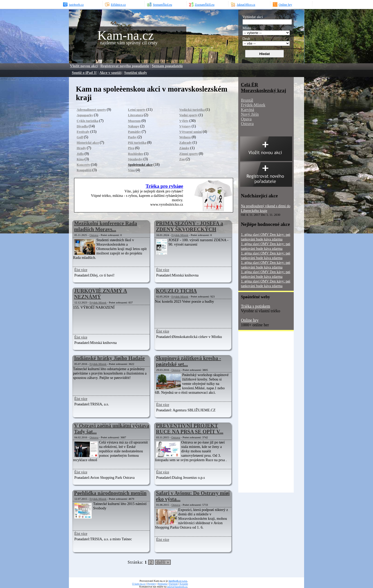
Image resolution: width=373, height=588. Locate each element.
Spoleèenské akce (140, 165)
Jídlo (80, 154)
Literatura (135, 115)
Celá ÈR (249, 85)
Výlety (184, 121)
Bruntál (247, 100)
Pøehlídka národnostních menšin (110, 493)
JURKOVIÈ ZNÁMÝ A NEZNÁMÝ (101, 294)
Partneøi (174, 584)
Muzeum (134, 121)
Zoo (182, 159)
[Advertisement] (259, 414)
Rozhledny (136, 154)
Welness (185, 137)
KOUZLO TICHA (176, 291)
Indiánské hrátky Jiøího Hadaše (109, 358)
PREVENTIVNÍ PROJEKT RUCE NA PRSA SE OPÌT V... (190, 429)
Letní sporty (137, 110)
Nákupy (134, 126)
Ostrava (94, 235)
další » (163, 562)
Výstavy (185, 126)
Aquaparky (85, 115)
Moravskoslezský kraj (263, 90)
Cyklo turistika (88, 121)
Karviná (248, 110)
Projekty (152, 584)
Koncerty (83, 165)
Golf (80, 137)
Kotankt (184, 584)
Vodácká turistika (192, 110)
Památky (134, 132)
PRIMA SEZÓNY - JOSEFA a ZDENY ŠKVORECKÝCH (189, 226)
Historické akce (88, 143)
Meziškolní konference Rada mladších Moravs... (106, 226)
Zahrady (185, 143)
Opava (246, 119)
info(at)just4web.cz (177, 587)
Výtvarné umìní (191, 132)
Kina (80, 159)
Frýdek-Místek (180, 235)
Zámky (184, 148)
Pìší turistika (137, 143)
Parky (132, 137)
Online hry (250, 320)
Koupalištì (84, 170)
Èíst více (81, 270)
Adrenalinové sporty (91, 110)
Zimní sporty (189, 154)
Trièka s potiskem (256, 306)
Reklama (163, 584)
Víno (131, 170)
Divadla (82, 126)
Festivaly (83, 132)
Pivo (131, 148)
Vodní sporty (188, 115)
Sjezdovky (135, 159)
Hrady (81, 148)
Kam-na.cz (126, 35)
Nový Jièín (250, 114)
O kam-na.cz (139, 584)
